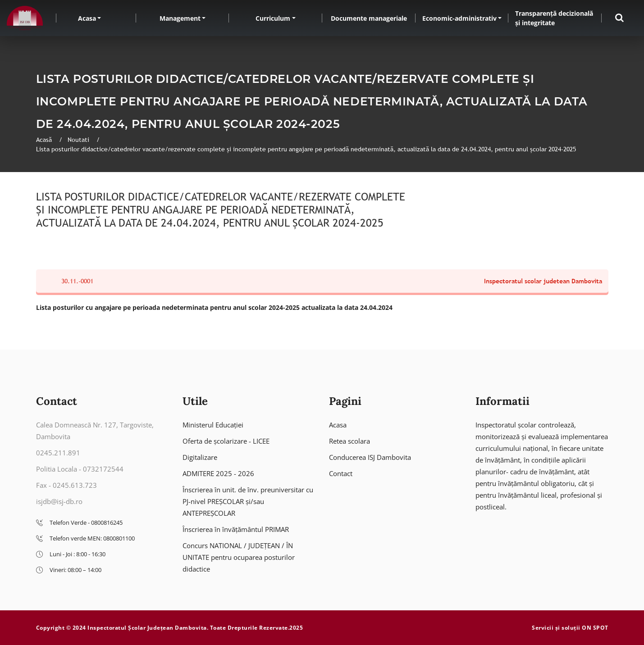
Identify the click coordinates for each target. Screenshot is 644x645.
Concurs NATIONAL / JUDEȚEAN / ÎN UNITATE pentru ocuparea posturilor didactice (239, 557)
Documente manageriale (369, 18)
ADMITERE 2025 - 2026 (218, 473)
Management (180, 18)
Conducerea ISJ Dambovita (370, 457)
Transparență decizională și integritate (554, 18)
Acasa (87, 18)
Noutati (79, 140)
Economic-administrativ (459, 18)
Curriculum (273, 18)
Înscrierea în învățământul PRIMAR (236, 529)
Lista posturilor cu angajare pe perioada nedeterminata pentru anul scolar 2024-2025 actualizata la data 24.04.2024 (214, 307)
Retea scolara (349, 441)
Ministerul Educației (213, 425)
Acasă (45, 140)
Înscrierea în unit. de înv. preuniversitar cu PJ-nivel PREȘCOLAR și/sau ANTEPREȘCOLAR (248, 501)
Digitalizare (200, 457)
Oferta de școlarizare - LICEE (226, 441)
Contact (341, 473)
